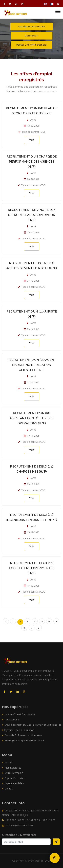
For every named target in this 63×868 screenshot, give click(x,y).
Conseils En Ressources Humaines (22, 735)
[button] (58, 10)
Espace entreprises (14, 778)
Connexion (32, 36)
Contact (8, 789)
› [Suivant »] (39, 628)
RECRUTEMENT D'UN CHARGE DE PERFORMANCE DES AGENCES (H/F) (32, 161)
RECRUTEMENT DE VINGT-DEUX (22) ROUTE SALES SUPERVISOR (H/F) (32, 215)
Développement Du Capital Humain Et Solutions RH (31, 725)
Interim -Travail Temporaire (18, 714)
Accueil (7, 762)
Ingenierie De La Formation (18, 730)
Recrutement (10, 720)
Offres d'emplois (13, 773)
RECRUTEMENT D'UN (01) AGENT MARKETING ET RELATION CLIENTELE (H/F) (32, 365)
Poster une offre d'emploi (32, 45)
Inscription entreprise (32, 27)
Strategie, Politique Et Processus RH (23, 740)
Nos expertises (12, 768)
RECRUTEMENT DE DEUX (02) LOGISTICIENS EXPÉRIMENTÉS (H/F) (32, 568)
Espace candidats (13, 783)
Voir (32, 140)
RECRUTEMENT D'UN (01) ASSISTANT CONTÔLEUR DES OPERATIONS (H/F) (32, 418)
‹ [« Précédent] (6, 621)
